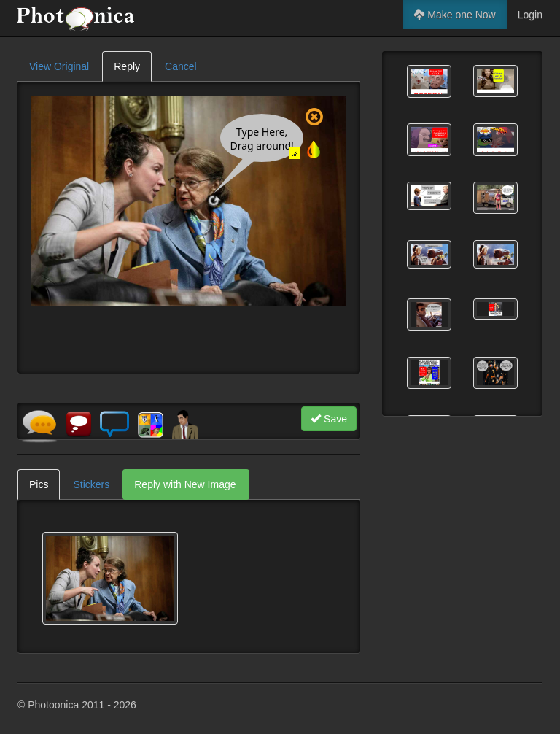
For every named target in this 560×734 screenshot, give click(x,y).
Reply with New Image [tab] (185, 484)
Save (329, 419)
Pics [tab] (39, 484)
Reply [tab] (127, 66)
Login (530, 15)
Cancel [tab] (181, 66)
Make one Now (455, 15)
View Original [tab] (59, 66)
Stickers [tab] (91, 484)
